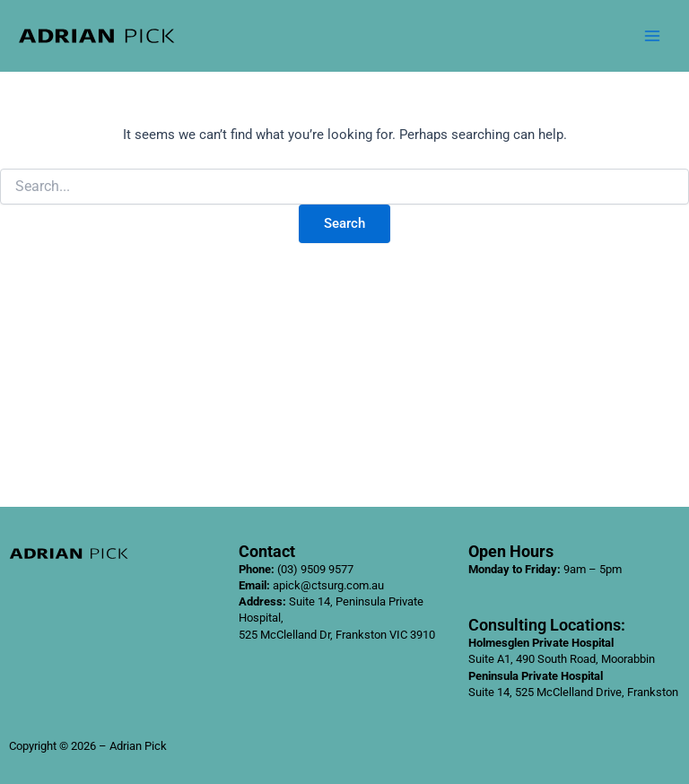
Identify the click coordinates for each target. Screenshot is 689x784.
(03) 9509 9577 (315, 569)
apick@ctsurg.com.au (328, 585)
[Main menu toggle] (652, 36)
